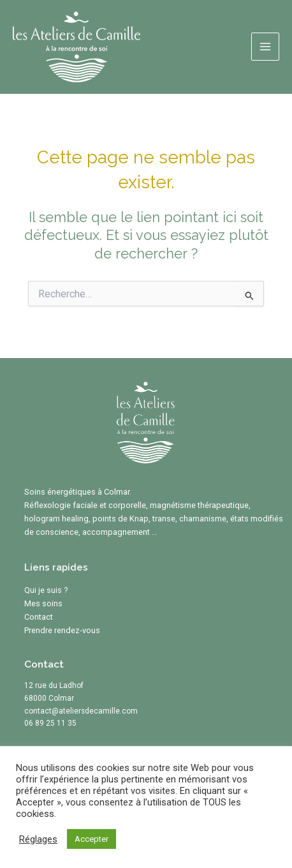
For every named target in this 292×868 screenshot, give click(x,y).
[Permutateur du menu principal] (265, 47)
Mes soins (43, 603)
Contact (39, 617)
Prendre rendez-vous (62, 630)
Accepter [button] (91, 839)
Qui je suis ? (46, 590)
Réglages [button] (38, 839)
